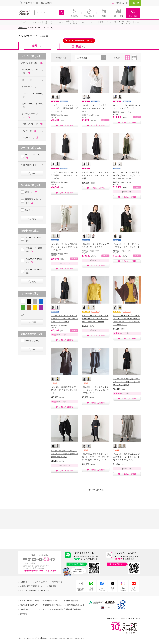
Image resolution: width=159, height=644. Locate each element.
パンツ (28, 131)
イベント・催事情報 (28, 591)
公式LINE (91, 589)
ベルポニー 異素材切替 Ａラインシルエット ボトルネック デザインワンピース (127, 382)
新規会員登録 (46, 3)
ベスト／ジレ (31, 124)
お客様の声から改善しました (32, 586)
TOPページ (23, 28)
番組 (81, 46)
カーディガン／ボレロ (32, 95)
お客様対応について (28, 609)
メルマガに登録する (81, 589)
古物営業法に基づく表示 (52, 605)
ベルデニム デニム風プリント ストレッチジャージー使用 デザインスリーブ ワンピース (95, 457)
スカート (29, 138)
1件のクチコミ (65, 263)
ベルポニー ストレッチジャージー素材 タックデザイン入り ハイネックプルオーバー (95, 319)
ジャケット (30, 87)
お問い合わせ (57, 582)
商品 (38, 46)
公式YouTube (134, 589)
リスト (134, 58)
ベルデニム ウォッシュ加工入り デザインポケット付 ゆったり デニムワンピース (64, 319)
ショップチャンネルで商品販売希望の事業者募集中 (61, 609)
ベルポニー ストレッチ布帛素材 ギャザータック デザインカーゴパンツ (64, 247)
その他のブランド (29, 165)
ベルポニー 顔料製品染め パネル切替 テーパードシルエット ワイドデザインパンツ (127, 457)
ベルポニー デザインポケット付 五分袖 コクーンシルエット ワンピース (64, 175)
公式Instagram (123, 589)
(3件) (65, 335)
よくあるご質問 (41, 582)
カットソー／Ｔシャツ (32, 105)
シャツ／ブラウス (30, 115)
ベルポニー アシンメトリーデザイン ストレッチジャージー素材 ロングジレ (95, 175)
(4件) (65, 402)
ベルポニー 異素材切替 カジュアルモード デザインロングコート (64, 390)
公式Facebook (102, 589)
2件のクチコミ (127, 192)
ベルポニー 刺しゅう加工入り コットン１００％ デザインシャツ (95, 108)
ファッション (30, 63)
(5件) (127, 333)
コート (28, 80)
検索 (34, 173)
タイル (127, 58)
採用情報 (24, 614)
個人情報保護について (76, 605)
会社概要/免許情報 (71, 601)
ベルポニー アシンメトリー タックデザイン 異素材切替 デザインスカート (64, 108)
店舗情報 (53, 586)
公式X (112, 589)
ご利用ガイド (25, 582)
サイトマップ (46, 591)
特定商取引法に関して (29, 605)
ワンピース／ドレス (31, 71)
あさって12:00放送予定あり (79, 41)
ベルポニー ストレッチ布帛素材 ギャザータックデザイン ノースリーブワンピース (127, 175)
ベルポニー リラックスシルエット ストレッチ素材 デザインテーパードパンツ (64, 454)
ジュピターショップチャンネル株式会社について (39, 601)
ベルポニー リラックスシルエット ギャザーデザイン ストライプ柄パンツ (95, 390)
